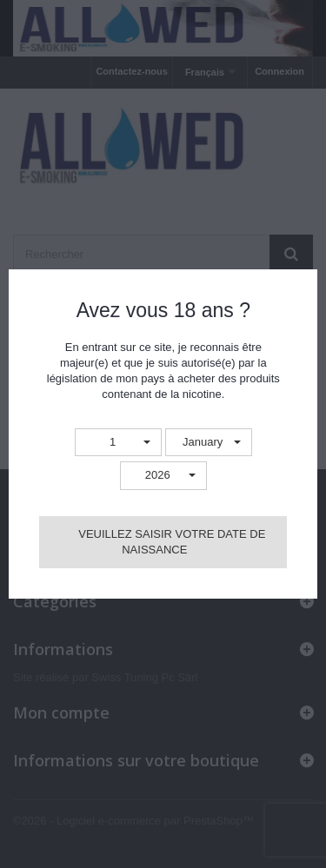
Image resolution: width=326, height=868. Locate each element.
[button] (118, 443)
